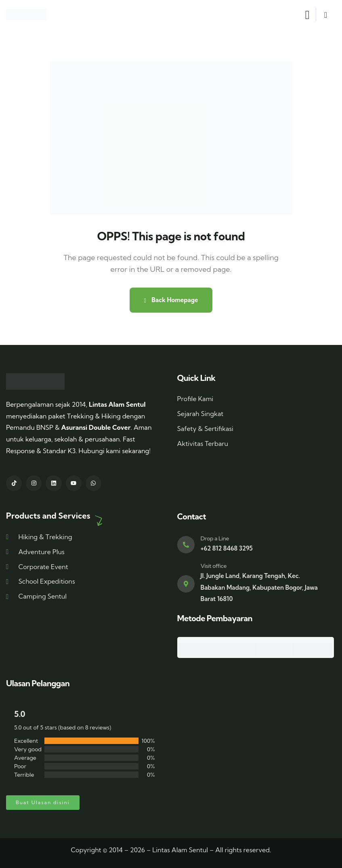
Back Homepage (171, 300)
